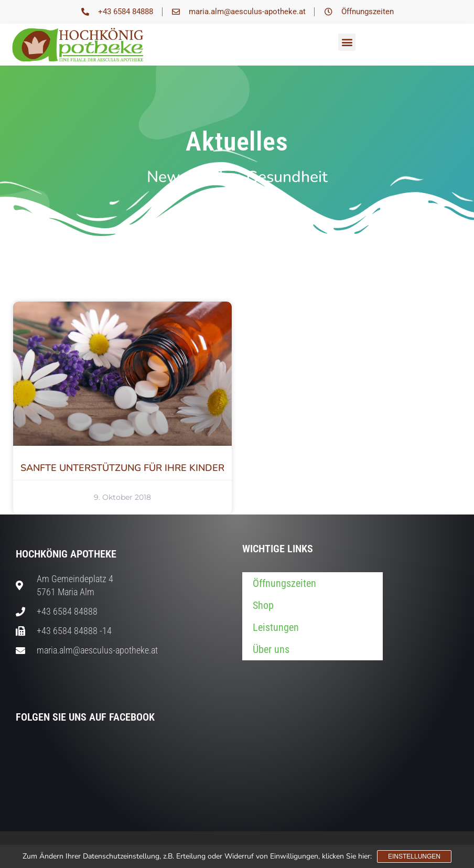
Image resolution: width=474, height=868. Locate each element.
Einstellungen (414, 856)
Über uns (271, 649)
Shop (263, 605)
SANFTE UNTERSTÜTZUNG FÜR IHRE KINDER (122, 468)
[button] (347, 42)
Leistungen (276, 627)
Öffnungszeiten (284, 583)
